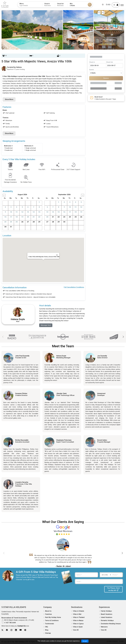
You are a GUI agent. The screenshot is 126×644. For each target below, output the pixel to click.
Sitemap (48, 633)
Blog (47, 630)
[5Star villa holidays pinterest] (25, 630)
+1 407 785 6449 (10, 623)
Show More (9, 99)
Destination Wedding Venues (111, 624)
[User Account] (116, 5)
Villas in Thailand (79, 617)
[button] (123, 337)
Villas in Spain (78, 627)
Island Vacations (107, 617)
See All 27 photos (109, 40)
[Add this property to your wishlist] (99, 13)
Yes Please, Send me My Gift (113, 589)
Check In (92, 62)
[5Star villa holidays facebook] (7, 630)
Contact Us (22, 626)
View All (76, 630)
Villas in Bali (77, 614)
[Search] (90, 5)
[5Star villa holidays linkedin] (16, 630)
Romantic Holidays (107, 621)
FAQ (47, 627)
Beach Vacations (107, 614)
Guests (91, 70)
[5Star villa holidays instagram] (11, 630)
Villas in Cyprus (78, 624)
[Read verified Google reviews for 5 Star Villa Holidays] (63, 530)
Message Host (46, 325)
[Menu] (122, 5)
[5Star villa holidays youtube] (21, 630)
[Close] (57, 255)
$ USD (108, 5)
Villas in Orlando (79, 611)
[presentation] (88, 590)
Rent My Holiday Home (53, 617)
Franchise (48, 614)
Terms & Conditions (52, 621)
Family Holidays (106, 611)
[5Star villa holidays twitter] (2, 630)
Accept (85, 641)
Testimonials (50, 624)
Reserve (106, 78)
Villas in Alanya (78, 621)
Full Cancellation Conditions (74, 287)
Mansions (104, 627)
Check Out (109, 62)
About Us (48, 611)
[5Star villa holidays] (5, 5)
